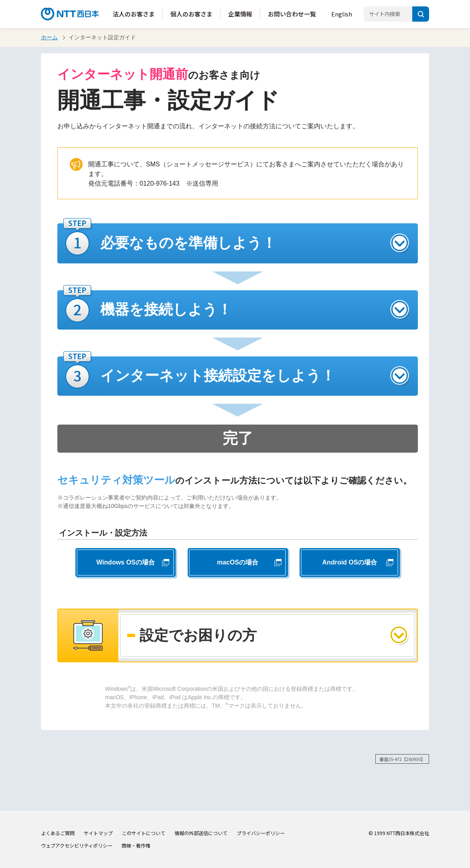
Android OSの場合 (350, 562)
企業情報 (240, 14)
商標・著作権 (136, 845)
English (342, 14)
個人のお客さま (191, 14)
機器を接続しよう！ (166, 309)
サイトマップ (98, 833)
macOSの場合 (238, 562)
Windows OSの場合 (126, 562)
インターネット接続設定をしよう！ (218, 375)
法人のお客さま (134, 14)
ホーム (49, 37)
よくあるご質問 (58, 833)
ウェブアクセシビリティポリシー (77, 845)
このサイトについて (144, 833)
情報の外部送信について (201, 833)
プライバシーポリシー (261, 833)
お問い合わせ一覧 (292, 14)
